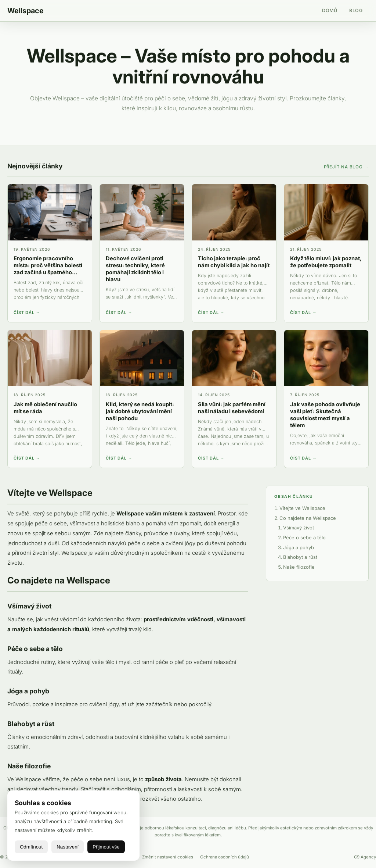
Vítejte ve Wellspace (302, 508)
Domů (330, 10)
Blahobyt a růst (300, 557)
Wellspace (26, 11)
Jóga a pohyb (299, 547)
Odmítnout (31, 847)
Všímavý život (299, 528)
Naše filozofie (299, 567)
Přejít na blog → (346, 167)
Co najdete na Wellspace (308, 518)
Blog (356, 10)
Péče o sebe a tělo (304, 537)
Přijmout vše (106, 847)
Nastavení (68, 847)
